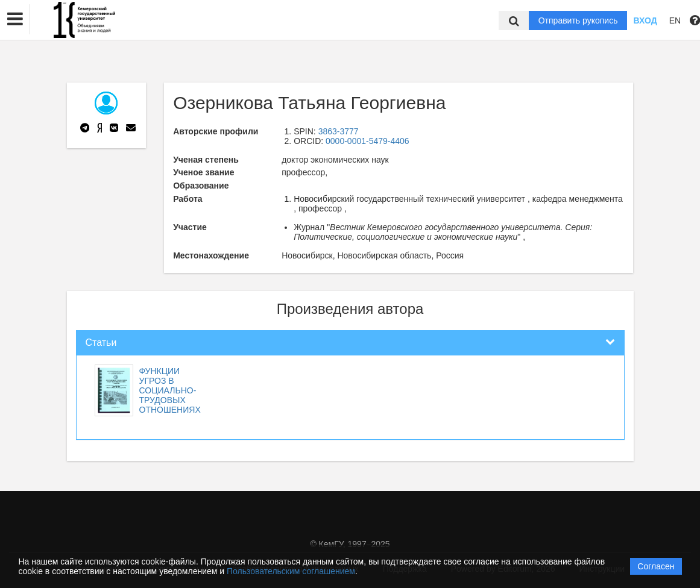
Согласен (656, 566)
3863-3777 (339, 131)
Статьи (101, 342)
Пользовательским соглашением (291, 571)
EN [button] (675, 20)
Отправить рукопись (578, 20)
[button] (15, 19)
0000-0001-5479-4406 (367, 141)
